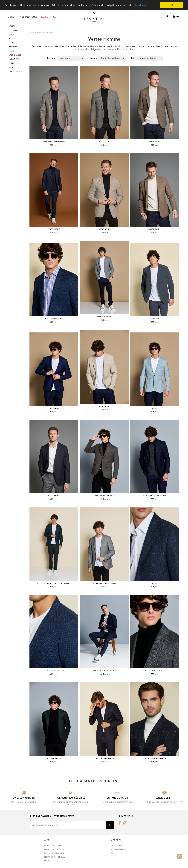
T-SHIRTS (13, 43)
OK (171, 5)
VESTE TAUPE (155, 142)
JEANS (11, 51)
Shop (47, 861)
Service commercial (55, 857)
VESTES (12, 26)
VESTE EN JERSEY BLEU (54, 671)
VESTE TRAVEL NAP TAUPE (104, 496)
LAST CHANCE (49, 17)
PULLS (12, 63)
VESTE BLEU (155, 408)
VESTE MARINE (54, 229)
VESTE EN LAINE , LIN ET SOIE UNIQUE (54, 583)
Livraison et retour (54, 850)
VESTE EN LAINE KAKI (54, 758)
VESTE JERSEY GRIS (104, 317)
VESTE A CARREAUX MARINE (155, 758)
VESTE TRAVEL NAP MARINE (155, 496)
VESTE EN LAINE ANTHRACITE (155, 671)
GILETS (12, 39)
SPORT (12, 68)
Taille (134, 58)
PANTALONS (14, 47)
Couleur (94, 58)
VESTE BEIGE (104, 229)
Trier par (51, 58)
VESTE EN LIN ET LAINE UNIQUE (104, 583)
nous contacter (53, 846)
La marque (116, 846)
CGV (113, 853)
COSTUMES (13, 31)
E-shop (12, 17)
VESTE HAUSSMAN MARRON (54, 142)
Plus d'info (140, 5)
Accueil (33, 33)
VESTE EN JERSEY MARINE (104, 671)
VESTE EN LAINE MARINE (104, 758)
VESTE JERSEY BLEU (54, 319)
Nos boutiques (29, 17)
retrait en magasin (54, 853)
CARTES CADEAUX (17, 72)
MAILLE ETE (14, 59)
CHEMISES (13, 35)
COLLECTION (43, 33)
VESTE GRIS (104, 142)
